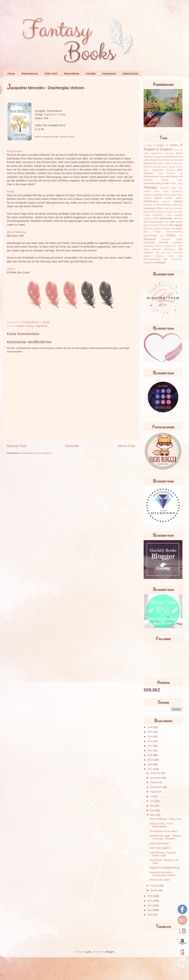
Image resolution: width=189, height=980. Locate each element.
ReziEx (171, 235)
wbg (180, 256)
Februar (155, 886)
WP (166, 259)
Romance (150, 239)
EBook (174, 177)
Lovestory (148, 219)
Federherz (165, 188)
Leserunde (178, 212)
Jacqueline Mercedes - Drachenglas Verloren (162, 874)
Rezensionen (30, 73)
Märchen (178, 218)
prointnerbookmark (174, 232)
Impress (178, 201)
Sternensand (170, 249)
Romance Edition (172, 239)
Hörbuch (166, 201)
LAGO (152, 212)
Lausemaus (160, 212)
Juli (152, 796)
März (153, 815)
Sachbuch (178, 242)
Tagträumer (42, 326)
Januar (154, 890)
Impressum (109, 73)
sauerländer (149, 246)
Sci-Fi (159, 246)
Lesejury (169, 212)
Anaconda (169, 153)
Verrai (171, 256)
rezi (162, 236)
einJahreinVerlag (153, 183)
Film (181, 188)
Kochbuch (178, 208)
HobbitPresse (151, 201)
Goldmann (148, 195)
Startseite (72, 446)
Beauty (154, 160)
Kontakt (91, 73)
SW (180, 249)
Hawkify (147, 198)
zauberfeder (149, 263)
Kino (160, 208)
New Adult (148, 229)
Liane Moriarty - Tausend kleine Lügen (163, 854)
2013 (150, 910)
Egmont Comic (172, 180)
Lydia (88, 952)
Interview (148, 205)
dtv (168, 177)
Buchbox (157, 167)
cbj (170, 167)
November (156, 778)
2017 (150, 769)
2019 (150, 760)
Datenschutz (130, 73)
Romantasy (149, 242)
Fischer (147, 191)
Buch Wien (148, 167)
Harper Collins (176, 195)
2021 (150, 751)
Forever (157, 191)
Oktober (155, 782)
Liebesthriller (158, 215)
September (156, 787)
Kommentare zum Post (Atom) (35, 453)
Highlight (169, 198)
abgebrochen (157, 153)
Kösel (146, 212)
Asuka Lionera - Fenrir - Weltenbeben (162, 825)
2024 (150, 737)
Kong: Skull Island (159, 843)
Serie (146, 249)
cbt (173, 167)
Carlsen (165, 167)
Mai (153, 806)
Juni (153, 801)
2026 (150, 727)
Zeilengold (160, 263)
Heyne (158, 198)
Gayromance (177, 191)
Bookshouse (177, 163)
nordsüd (158, 228)
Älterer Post (126, 446)
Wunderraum (177, 259)
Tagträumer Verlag (55, 114)
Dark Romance (167, 173)
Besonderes (72, 73)
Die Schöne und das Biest (163, 831)
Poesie (157, 232)
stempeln (156, 249)
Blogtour (148, 163)
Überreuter (178, 253)
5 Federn (165, 149)
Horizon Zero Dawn (160, 880)
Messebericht (157, 222)
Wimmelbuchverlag (152, 259)
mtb (167, 222)
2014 (150, 906)
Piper (146, 232)
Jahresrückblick (164, 205)
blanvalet (178, 160)
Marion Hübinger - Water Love (165, 819)
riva (181, 236)
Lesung (147, 215)
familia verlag (176, 183)
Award (167, 157)
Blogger (110, 952)
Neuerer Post (16, 446)
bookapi (167, 163)
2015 (150, 901)
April (153, 810)
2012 (150, 915)
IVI (154, 205)
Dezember (156, 773)
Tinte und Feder (163, 253)
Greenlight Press (161, 195)
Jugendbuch (177, 205)
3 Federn (20, 326)
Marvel (146, 222)
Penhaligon (177, 228)
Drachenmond (151, 177)
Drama (163, 177)
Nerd (172, 222)
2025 (150, 732)
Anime (179, 153)
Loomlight (178, 215)
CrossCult (170, 170)
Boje (161, 163)
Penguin (167, 228)
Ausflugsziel (158, 157)
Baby (173, 157)
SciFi (180, 246)
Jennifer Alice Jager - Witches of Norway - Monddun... (165, 837)
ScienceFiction (170, 246)
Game (166, 191)
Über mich (51, 73)
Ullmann (147, 256)
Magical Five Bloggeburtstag (165, 868)
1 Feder (148, 145)
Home (11, 73)
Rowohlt (164, 242)
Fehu (174, 188)
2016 (150, 896)
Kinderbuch (150, 208)
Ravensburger (150, 235)
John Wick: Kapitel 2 (160, 848)
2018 (150, 764)
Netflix (179, 222)
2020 (150, 755)
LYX (156, 218)
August (154, 792)
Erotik (166, 183)
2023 (150, 741)
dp (181, 173)
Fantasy (30, 326)
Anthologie (148, 157)
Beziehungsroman (165, 160)
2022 (150, 746)
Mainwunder (166, 218)
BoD (155, 163)
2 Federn (159, 145)
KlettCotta (168, 208)
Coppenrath (158, 170)
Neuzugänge (176, 225)
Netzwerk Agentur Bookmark (156, 225)
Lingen (169, 215)
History (179, 198)
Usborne (160, 256)
